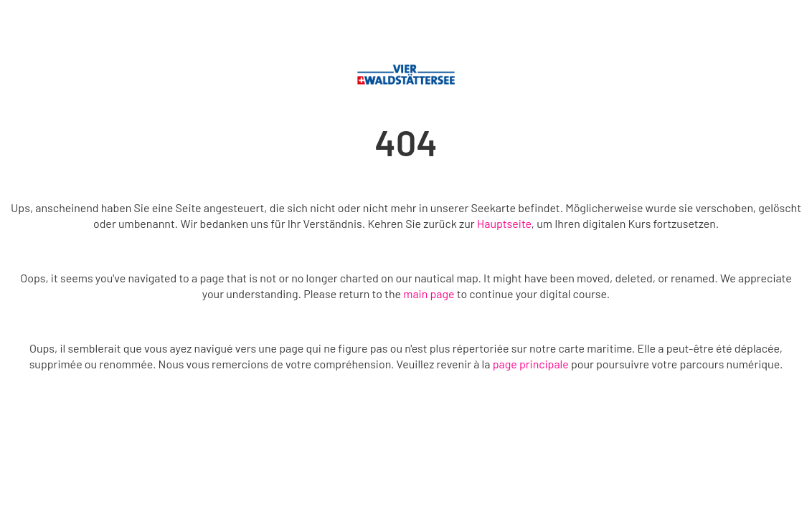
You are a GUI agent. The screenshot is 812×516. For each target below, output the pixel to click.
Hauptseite (504, 223)
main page (429, 293)
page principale (531, 364)
